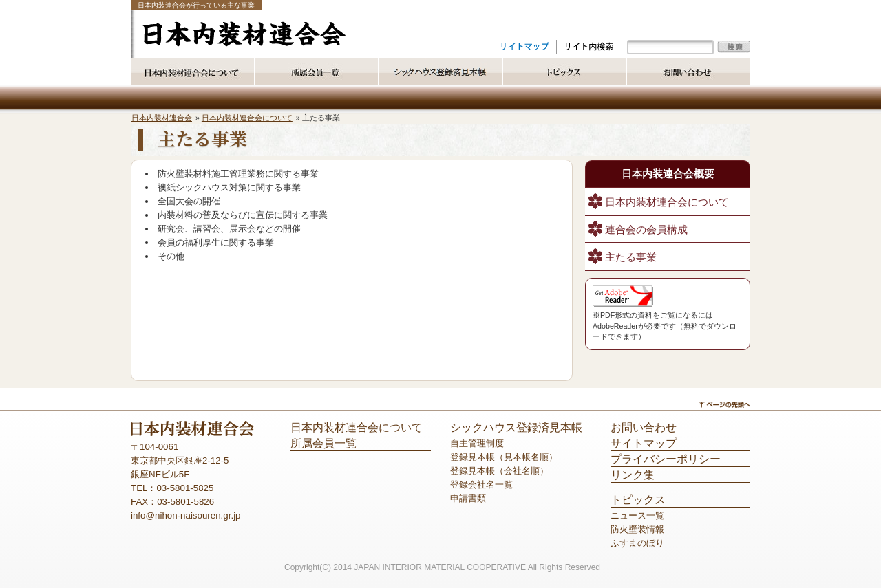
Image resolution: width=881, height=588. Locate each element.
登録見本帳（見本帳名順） (504, 457)
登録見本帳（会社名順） (499, 471)
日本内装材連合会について (247, 118)
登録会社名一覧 (481, 484)
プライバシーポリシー (666, 459)
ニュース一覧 (637, 515)
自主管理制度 (477, 443)
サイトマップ (644, 443)
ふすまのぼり (637, 543)
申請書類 (468, 498)
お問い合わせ (644, 427)
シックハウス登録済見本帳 (516, 427)
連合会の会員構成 (646, 230)
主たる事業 (631, 257)
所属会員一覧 (323, 443)
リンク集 (633, 475)
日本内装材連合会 (162, 118)
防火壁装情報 (637, 529)
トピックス (638, 500)
